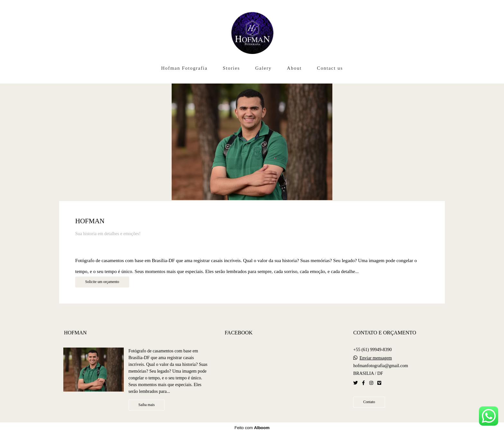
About (294, 68)
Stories (231, 68)
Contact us (330, 68)
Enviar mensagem (376, 358)
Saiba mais (147, 405)
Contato (369, 402)
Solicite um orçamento (102, 282)
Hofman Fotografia (184, 68)
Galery (263, 68)
